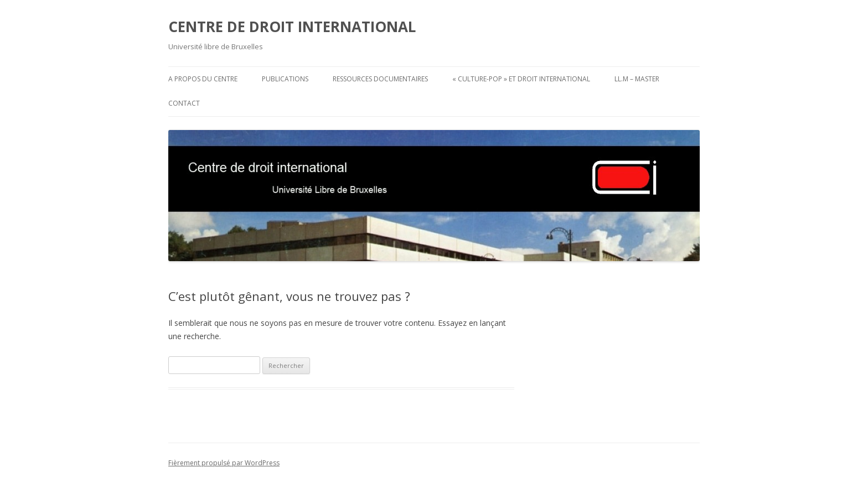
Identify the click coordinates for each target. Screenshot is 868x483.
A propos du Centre (203, 79)
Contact (184, 103)
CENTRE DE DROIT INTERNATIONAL (292, 27)
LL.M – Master (637, 79)
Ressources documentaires (380, 79)
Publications (285, 79)
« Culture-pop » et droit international (521, 79)
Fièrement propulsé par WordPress (224, 463)
